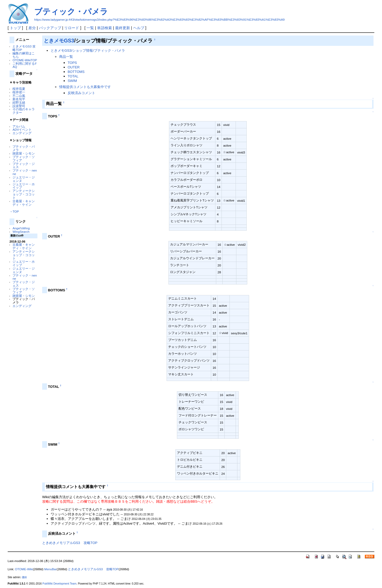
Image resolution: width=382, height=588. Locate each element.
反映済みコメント (81, 93)
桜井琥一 (19, 92)
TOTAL (73, 76)
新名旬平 (19, 99)
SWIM (72, 81)
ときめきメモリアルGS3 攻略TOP (70, 543)
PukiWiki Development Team (59, 584)
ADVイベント (22, 130)
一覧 (90, 28)
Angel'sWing (21, 228)
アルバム (19, 126)
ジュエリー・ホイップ (24, 186)
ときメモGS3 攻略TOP (24, 48)
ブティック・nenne (25, 172)
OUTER (74, 67)
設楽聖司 (19, 106)
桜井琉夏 (19, 89)
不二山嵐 (19, 96)
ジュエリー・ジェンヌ (24, 179)
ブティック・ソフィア (24, 159)
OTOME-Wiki (24, 569)
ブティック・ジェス (24, 165)
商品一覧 (66, 57)
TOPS (72, 63)
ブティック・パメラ (71, 12)
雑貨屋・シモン (24, 153)
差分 (32, 28)
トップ (15, 28)
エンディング (22, 133)
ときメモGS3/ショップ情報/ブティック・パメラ (88, 51)
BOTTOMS (76, 72)
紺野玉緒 (19, 102)
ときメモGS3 (59, 41)
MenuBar (51, 569)
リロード (72, 28)
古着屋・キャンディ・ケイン (24, 203)
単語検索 (105, 28)
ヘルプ (139, 28)
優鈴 (24, 577)
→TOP (14, 211)
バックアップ (50, 28)
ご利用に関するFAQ (25, 65)
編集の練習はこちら (24, 55)
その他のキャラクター (24, 111)
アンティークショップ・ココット (24, 194)
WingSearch (21, 232)
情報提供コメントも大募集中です (85, 87)
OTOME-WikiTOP (25, 60)
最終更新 (123, 28)
